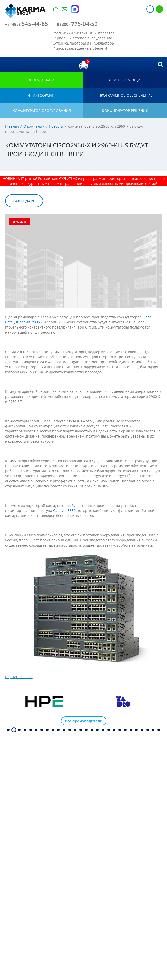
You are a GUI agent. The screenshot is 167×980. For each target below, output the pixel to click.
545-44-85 (27, 24)
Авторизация (150, 9)
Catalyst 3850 (64, 510)
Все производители (84, 721)
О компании (34, 126)
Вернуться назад (20, 677)
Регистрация (159, 9)
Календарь (24, 201)
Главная (12, 126)
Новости (56, 126)
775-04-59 (77, 24)
